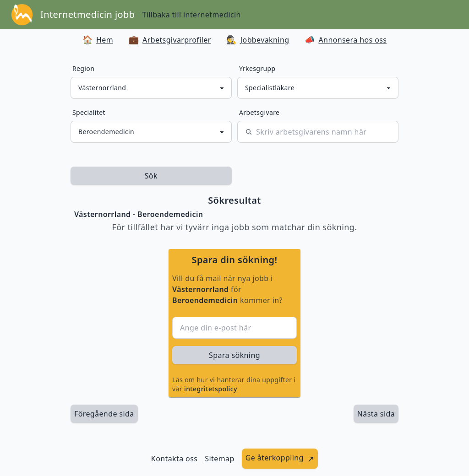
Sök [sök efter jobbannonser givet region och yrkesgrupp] (151, 176)
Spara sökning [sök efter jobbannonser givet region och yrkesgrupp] (234, 355)
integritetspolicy (211, 389)
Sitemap (219, 459)
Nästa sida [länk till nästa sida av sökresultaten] (376, 414)
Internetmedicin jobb (87, 14)
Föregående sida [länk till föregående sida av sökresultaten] (104, 414)
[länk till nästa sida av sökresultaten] (376, 414)
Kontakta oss (175, 459)
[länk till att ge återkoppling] (280, 459)
